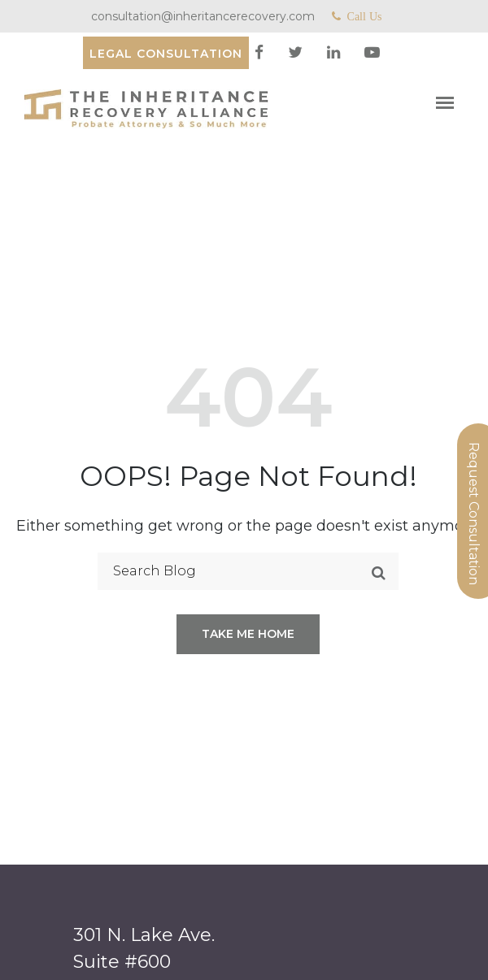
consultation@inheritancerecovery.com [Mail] (203, 16)
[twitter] (297, 53)
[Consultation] (166, 53)
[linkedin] (335, 53)
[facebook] (261, 53)
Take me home (248, 634)
